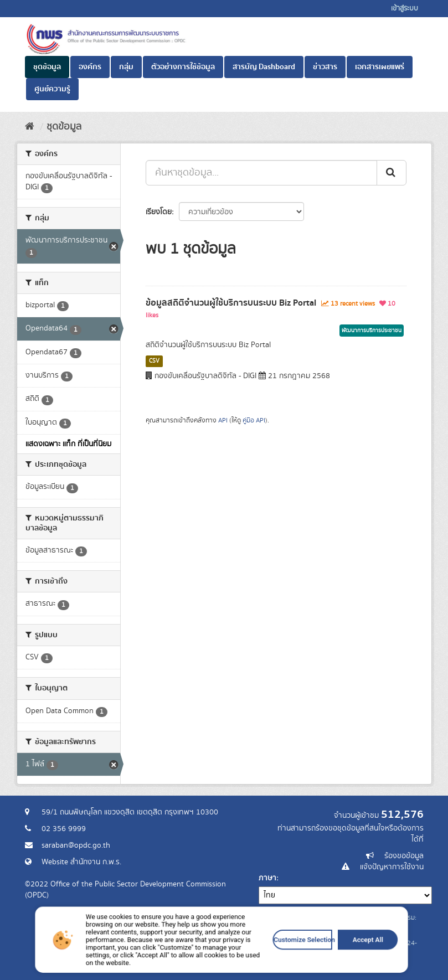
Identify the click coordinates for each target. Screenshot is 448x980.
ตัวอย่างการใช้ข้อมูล (183, 67)
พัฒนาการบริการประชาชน (372, 331)
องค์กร (90, 67)
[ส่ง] (392, 173)
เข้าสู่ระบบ (405, 9)
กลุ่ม (126, 67)
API (223, 421)
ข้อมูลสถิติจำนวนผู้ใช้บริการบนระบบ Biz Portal (231, 303)
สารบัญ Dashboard (264, 67)
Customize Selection (275, 961)
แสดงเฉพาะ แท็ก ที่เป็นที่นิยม (68, 444)
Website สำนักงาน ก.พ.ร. (81, 862)
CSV (154, 361)
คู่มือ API (254, 421)
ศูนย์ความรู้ (52, 89)
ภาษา (267, 878)
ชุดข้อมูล (47, 67)
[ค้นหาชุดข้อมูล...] (261, 173)
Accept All (322, 961)
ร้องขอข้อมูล (404, 856)
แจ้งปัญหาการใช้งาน (392, 867)
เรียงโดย (159, 212)
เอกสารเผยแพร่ (380, 67)
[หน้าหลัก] (30, 127)
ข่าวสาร (325, 67)
